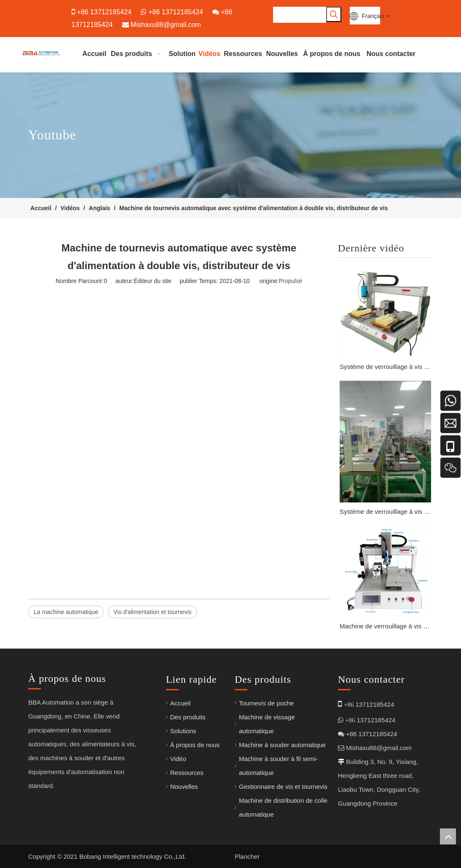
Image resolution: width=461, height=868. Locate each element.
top (448, 836)
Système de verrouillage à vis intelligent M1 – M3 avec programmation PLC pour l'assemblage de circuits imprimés (385, 367)
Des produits (188, 717)
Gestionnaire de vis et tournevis (283, 787)
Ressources (187, 773)
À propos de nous (195, 745)
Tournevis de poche (266, 703)
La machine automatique (66, 612)
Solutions (183, 731)
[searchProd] (300, 15)
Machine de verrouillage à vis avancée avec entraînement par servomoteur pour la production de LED (385, 626)
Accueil (180, 703)
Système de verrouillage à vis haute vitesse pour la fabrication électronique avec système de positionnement (385, 511)
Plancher (247, 856)
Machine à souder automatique (282, 745)
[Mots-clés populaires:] (334, 14)
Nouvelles (184, 787)
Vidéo (178, 759)
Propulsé (291, 281)
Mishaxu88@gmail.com (166, 25)
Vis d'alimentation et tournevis (152, 612)
